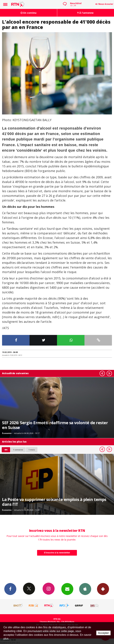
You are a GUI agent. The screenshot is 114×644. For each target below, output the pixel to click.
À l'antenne (85, 13)
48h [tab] (6, 450)
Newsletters (67, 589)
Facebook (10, 589)
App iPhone (85, 589)
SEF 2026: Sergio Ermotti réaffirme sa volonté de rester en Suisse (55, 425)
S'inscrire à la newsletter (57, 553)
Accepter (103, 633)
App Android (103, 589)
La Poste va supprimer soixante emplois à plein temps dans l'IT (54, 502)
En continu (28, 13)
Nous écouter (106, 4)
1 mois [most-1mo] (32, 450)
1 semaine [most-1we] (18, 450)
